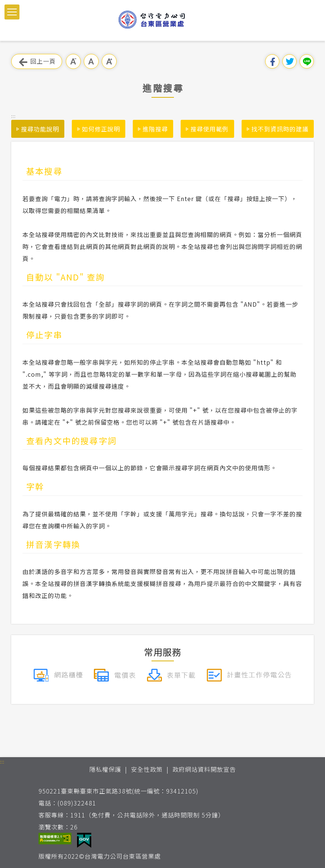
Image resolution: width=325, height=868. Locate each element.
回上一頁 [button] (37, 62)
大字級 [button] (109, 61)
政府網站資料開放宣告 (204, 769)
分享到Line (307, 61)
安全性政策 (147, 769)
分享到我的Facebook (272, 61)
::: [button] (13, 116)
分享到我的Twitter (289, 61)
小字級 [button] (73, 61)
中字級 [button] (91, 61)
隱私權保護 (105, 769)
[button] (12, 12)
